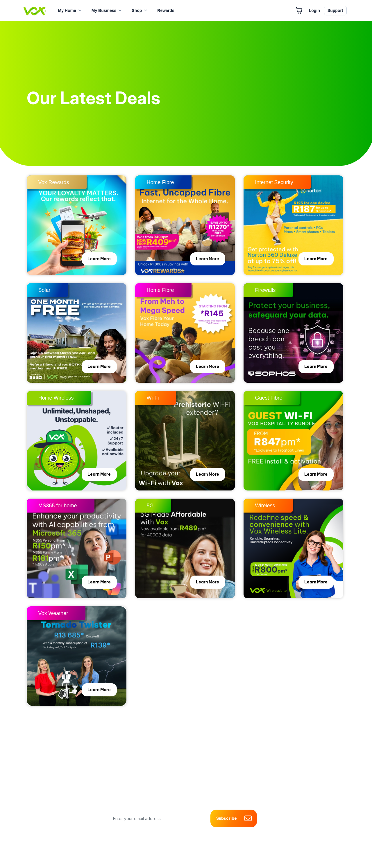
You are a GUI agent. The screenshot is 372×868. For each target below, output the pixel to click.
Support (335, 10)
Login (314, 10)
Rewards (166, 10)
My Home (67, 10)
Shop (137, 10)
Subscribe (234, 818)
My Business (104, 10)
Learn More (98, 259)
